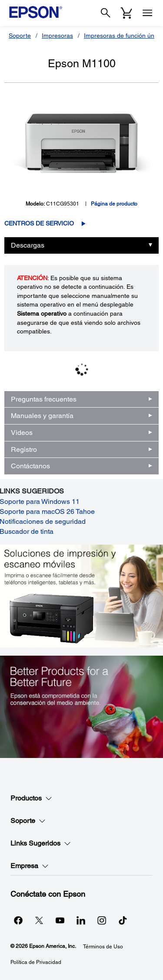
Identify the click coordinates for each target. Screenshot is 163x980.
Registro (24, 449)
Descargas (28, 245)
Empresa (30, 866)
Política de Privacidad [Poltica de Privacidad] (36, 962)
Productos (31, 798)
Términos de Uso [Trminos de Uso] (103, 947)
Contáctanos (30, 466)
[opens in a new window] (123, 920)
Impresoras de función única (123, 36)
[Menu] (147, 13)
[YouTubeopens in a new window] (60, 920)
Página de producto (114, 204)
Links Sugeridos (41, 843)
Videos (22, 433)
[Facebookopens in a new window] (18, 920)
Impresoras (57, 36)
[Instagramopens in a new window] (102, 920)
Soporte (20, 36)
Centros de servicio (39, 223)
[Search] (106, 13)
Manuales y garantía (42, 416)
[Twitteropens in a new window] (39, 920)
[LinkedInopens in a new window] (81, 920)
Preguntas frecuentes (44, 399)
